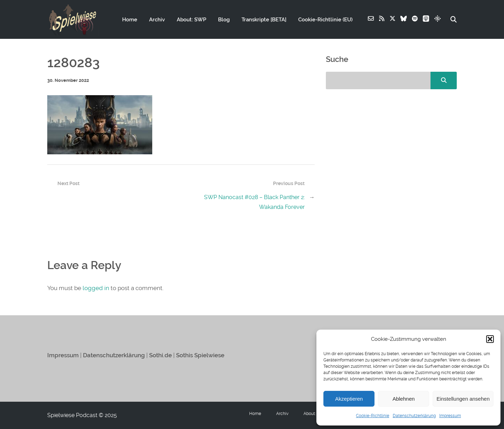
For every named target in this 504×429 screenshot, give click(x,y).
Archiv (157, 20)
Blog (224, 20)
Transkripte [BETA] (264, 20)
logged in (96, 288)
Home (130, 20)
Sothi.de (160, 355)
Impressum (450, 416)
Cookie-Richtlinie (373, 416)
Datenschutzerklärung (414, 416)
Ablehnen (403, 399)
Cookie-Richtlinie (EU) (325, 20)
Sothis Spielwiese (200, 355)
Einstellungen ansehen (463, 399)
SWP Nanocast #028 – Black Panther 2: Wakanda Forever (254, 202)
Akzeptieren (349, 399)
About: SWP (191, 20)
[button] (490, 339)
